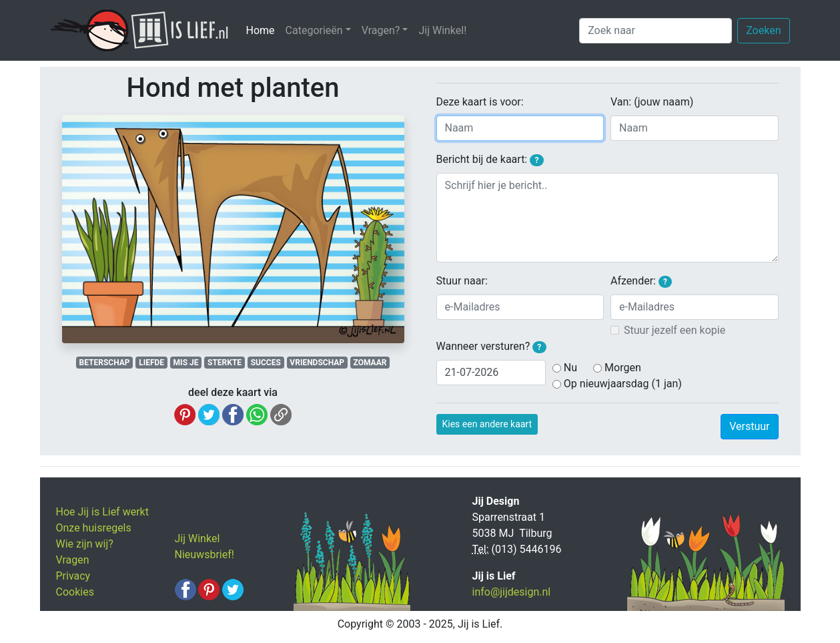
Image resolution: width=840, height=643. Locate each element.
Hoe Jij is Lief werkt (102, 512)
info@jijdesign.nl (512, 592)
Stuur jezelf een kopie (675, 330)
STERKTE (225, 363)
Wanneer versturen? (491, 347)
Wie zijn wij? (85, 544)
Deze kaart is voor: (480, 102)
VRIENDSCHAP (317, 363)
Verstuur (749, 426)
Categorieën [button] (314, 30)
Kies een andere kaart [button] (487, 424)
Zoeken (763, 30)
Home (263, 30)
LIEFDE (151, 363)
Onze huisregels (94, 528)
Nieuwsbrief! (204, 555)
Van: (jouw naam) (652, 102)
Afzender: (641, 281)
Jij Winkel (197, 539)
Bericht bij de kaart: (490, 160)
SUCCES (266, 363)
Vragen (73, 560)
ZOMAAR (370, 363)
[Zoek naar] (656, 31)
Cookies (75, 592)
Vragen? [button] (381, 30)
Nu (570, 368)
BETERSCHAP (105, 363)
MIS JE (186, 363)
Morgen (623, 368)
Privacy (73, 576)
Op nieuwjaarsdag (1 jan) (623, 384)
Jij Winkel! (442, 30)
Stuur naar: (462, 281)
